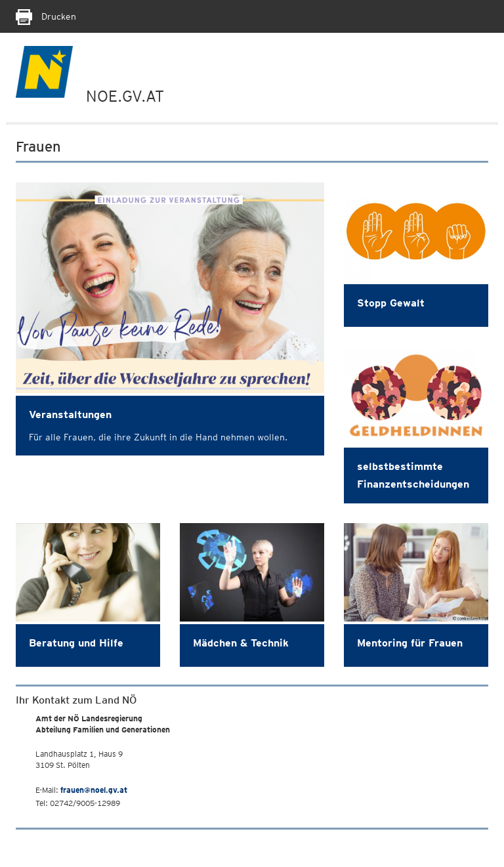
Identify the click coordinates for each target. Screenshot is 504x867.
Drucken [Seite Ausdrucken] (46, 16)
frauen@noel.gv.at (94, 790)
